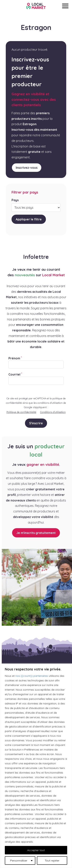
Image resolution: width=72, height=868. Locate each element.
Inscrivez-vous (27, 168)
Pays (15, 200)
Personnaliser (19, 861)
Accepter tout (36, 850)
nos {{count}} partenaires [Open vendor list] (32, 676)
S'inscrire (36, 423)
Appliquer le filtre (29, 219)
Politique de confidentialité (21, 412)
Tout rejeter (52, 861)
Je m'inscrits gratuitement (36, 533)
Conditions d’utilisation (53, 412)
